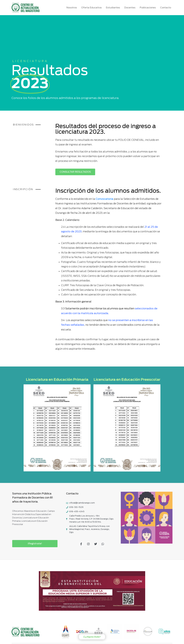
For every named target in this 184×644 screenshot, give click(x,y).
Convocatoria (104, 199)
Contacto (166, 8)
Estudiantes (114, 8)
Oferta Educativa (92, 8)
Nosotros (72, 8)
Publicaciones (148, 8)
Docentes (131, 8)
